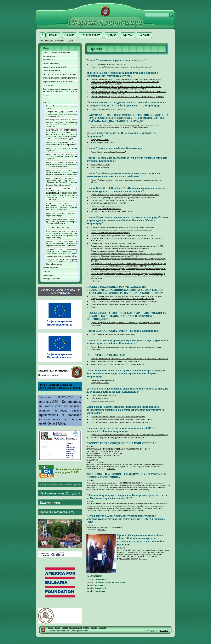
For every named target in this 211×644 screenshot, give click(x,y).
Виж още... (111, 469)
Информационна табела (100, 140)
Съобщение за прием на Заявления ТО (110, 582)
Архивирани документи (52, 279)
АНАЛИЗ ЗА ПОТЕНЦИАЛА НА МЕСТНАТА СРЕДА (112, 211)
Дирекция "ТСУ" (49, 60)
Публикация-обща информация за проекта (107, 206)
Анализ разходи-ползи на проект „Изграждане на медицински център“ (117, 251)
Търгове (46, 95)
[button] (43, 35)
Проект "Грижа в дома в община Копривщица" (62, 149)
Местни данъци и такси (51, 71)
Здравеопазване (48, 275)
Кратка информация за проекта (102, 142)
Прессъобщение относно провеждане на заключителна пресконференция (118, 417)
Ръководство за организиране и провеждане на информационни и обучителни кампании (124, 198)
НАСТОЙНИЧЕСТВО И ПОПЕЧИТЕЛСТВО (60, 78)
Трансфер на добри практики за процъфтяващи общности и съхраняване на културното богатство (62, 114)
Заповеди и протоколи (51, 63)
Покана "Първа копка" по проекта (103, 395)
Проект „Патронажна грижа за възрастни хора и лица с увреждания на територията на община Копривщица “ (62, 222)
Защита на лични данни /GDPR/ (55, 67)
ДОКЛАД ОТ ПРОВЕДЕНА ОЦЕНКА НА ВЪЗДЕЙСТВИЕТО (114, 200)
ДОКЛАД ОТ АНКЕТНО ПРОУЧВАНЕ (106, 209)
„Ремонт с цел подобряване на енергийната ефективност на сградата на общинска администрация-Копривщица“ (62, 244)
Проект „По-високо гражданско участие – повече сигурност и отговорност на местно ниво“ (125, 195)
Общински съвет (76, 628)
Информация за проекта (100, 167)
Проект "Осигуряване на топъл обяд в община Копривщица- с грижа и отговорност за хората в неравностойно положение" (141, 540)
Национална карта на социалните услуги (58, 82)
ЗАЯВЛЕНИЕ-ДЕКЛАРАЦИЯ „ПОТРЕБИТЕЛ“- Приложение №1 (115, 362)
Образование (47, 271)
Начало (50, 628)
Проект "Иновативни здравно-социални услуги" (109, 64)
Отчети (45, 99)
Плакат (93, 307)
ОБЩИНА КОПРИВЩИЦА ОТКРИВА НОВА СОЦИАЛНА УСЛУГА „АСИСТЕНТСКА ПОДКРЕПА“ (130, 359)
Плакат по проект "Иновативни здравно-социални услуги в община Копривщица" (121, 67)
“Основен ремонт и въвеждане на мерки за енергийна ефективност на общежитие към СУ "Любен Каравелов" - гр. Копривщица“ (62, 123)
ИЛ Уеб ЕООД (165, 631)
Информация (96, 281)
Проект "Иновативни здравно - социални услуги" (62, 107)
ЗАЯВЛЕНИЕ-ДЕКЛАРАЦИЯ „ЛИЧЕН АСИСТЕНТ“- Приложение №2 (118, 364)
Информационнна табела (100, 165)
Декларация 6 (100, 588)
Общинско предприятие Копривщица (57, 52)
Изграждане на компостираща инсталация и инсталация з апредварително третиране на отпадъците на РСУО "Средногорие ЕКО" (126, 519)
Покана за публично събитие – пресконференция (109, 109)
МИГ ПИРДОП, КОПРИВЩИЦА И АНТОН (59, 74)
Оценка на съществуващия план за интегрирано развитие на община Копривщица (121, 230)
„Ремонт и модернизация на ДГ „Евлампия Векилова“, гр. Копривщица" (62, 144)
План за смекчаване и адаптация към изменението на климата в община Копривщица (123, 227)
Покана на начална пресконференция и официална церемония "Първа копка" (120, 304)
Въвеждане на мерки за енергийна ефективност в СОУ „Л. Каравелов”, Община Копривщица (62, 262)
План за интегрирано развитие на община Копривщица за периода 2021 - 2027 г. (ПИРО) (60, 90)
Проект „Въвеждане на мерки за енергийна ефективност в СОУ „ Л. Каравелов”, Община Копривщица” (130, 435)
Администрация (49, 56)
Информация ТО (102, 579)
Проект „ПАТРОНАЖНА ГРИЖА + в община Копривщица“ (62, 215)
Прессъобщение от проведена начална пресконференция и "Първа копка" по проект (122, 419)
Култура (86, 628)
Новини (57, 628)
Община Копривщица (48, 41)
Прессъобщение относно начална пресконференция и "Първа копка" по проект (120, 422)
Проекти (70, 41)
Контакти (102, 628)
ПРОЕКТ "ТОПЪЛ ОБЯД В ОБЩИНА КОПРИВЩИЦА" (121, 443)
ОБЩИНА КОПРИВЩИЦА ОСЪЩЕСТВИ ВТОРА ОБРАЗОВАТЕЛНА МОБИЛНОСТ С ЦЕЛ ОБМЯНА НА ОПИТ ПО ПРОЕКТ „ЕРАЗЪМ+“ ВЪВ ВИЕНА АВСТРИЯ (126, 88)
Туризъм (94, 628)
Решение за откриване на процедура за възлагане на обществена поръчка (118, 438)
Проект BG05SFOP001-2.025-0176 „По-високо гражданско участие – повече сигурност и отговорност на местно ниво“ (62, 172)
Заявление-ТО (101, 585)
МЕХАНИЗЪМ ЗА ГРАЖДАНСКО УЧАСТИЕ (108, 203)
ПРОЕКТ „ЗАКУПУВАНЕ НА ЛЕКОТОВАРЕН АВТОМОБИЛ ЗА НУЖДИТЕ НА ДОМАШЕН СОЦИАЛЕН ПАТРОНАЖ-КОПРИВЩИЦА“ (62, 207)
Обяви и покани (49, 85)
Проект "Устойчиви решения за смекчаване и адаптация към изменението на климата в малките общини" (62, 164)
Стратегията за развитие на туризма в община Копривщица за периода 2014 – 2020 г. (122, 235)
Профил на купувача (50, 268)
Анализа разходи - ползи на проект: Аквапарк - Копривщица (113, 243)
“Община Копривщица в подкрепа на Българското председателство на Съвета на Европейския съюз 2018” (127, 497)
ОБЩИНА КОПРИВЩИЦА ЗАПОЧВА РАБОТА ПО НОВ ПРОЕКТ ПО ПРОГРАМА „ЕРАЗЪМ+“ (128, 97)
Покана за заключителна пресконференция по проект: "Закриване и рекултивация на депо (124, 301)
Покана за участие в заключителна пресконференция (111, 233)
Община (61, 41)
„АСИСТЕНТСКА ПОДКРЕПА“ (58, 227)
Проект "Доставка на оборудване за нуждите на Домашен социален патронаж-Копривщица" (62, 156)
